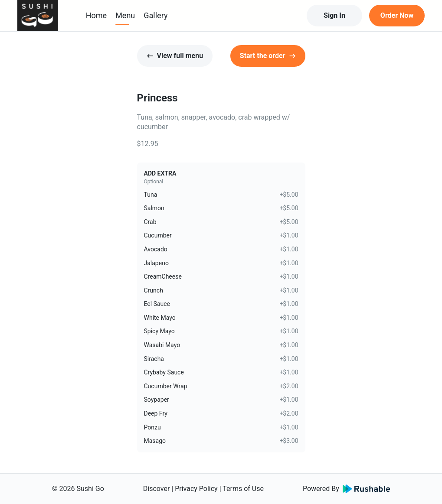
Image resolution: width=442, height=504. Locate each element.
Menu (125, 15)
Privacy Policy (196, 489)
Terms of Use (243, 489)
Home (96, 15)
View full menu (175, 56)
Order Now (397, 15)
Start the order (268, 56)
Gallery (156, 15)
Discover (157, 489)
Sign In (334, 15)
